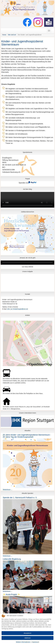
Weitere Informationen (23, 642)
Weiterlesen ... (7, 490)
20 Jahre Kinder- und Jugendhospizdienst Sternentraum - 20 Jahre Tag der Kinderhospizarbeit (27, 436)
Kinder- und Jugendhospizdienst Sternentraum (22, 43)
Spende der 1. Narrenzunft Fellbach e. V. (20, 498)
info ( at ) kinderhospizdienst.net (17, 309)
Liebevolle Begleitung (12, 559)
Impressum (35, 642)
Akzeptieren (27, 633)
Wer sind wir (12, 35)
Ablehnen (27, 638)
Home (4, 35)
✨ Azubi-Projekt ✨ (11, 594)
